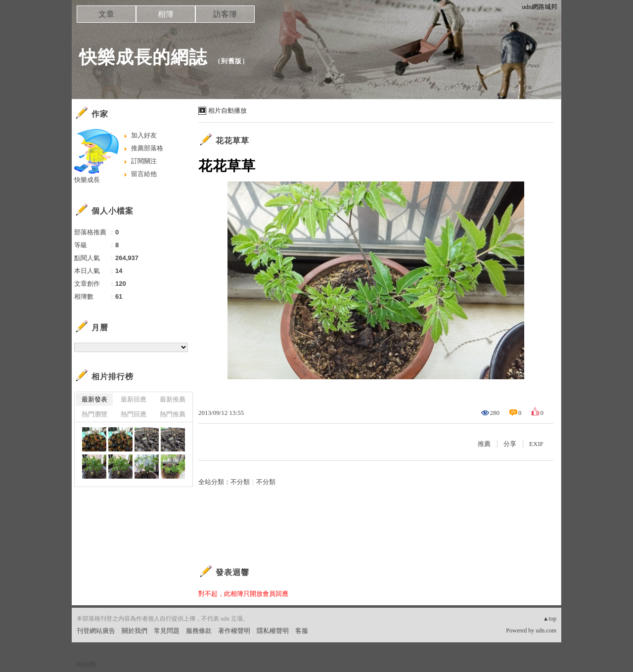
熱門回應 (134, 414)
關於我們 (135, 631)
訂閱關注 (144, 161)
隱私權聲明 (273, 631)
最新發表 (94, 399)
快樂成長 (87, 180)
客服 (302, 631)
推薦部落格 (147, 148)
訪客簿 (225, 14)
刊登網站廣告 (96, 631)
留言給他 (144, 174)
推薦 (484, 444)
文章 (106, 14)
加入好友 (144, 135)
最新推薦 (173, 399)
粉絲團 (86, 664)
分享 (510, 444)
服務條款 (199, 631)
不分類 (240, 482)
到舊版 (231, 61)
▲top (550, 619)
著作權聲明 (234, 631)
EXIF (536, 444)
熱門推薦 (173, 414)
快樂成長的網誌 (143, 57)
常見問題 (167, 631)
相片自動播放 (227, 111)
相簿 (166, 14)
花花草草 (232, 141)
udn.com (546, 630)
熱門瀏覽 (94, 414)
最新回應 (134, 399)
